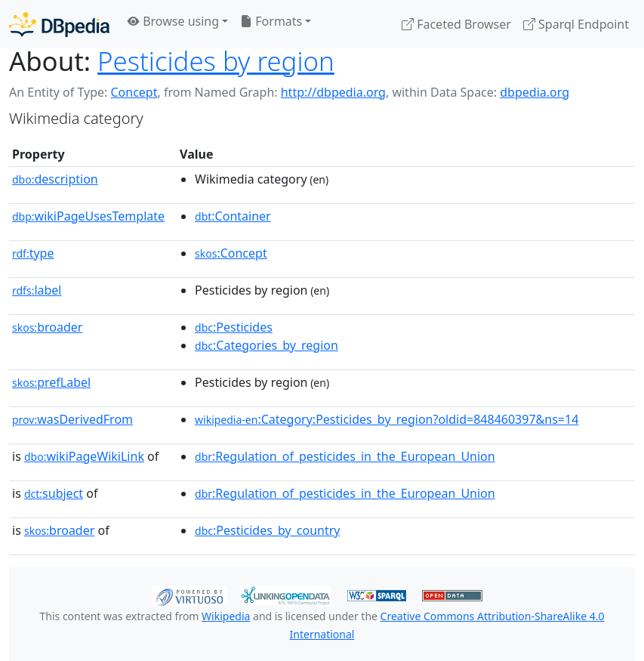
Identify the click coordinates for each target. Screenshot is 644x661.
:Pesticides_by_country (267, 530)
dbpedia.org (535, 92)
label (37, 290)
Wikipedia (226, 616)
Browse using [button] (173, 21)
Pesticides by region (216, 61)
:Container (233, 216)
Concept (134, 92)
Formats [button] (271, 21)
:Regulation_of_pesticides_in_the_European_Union (345, 456)
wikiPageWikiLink (84, 456)
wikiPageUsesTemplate (88, 216)
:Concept (231, 253)
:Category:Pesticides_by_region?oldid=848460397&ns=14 (387, 419)
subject (54, 493)
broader (47, 327)
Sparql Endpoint (576, 24)
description (55, 179)
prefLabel (51, 382)
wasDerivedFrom (72, 419)
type (33, 253)
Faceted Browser (456, 24)
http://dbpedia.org (333, 92)
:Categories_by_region (267, 345)
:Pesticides (234, 327)
